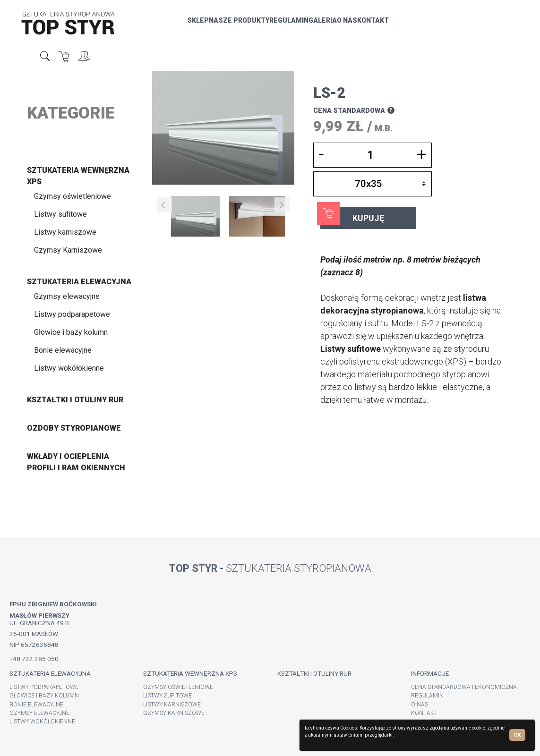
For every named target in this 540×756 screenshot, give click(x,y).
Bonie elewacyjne (63, 350)
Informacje (430, 673)
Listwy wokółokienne (69, 368)
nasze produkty (203, 25)
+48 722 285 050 (34, 659)
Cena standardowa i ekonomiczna (464, 687)
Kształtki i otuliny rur (75, 400)
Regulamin (253, 25)
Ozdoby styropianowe (74, 428)
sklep (162, 25)
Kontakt (337, 25)
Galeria (286, 25)
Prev (164, 205)
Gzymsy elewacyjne (67, 296)
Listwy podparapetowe (72, 314)
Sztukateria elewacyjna (79, 282)
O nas (311, 25)
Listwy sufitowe (60, 214)
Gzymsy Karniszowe (68, 250)
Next (282, 205)
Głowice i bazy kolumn (71, 332)
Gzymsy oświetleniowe (73, 196)
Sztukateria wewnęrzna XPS (190, 673)
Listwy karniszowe (65, 232)
